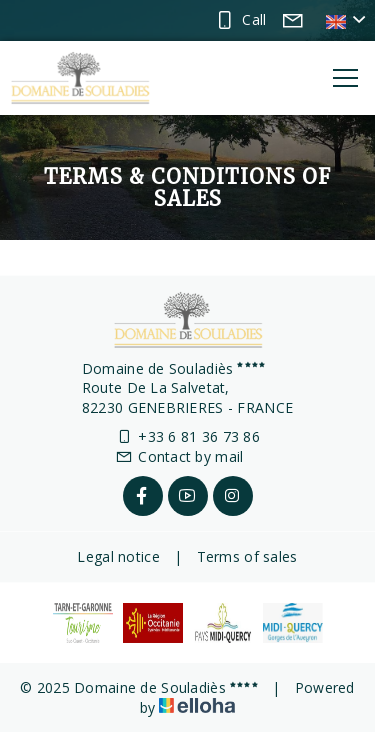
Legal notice (118, 556)
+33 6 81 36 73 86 (187, 436)
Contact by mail (179, 456)
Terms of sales (247, 556)
